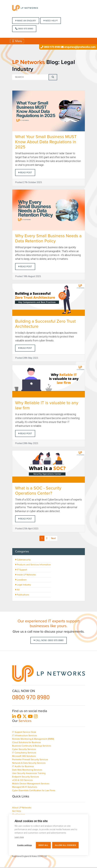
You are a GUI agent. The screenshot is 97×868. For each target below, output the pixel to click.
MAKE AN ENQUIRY (26, 21)
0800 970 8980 (24, 29)
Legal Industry (23, 585)
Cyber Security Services (24, 749)
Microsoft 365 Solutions (24, 756)
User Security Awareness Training (29, 773)
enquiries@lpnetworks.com (78, 47)
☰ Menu (17, 41)
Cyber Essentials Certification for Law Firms (34, 790)
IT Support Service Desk (24, 732)
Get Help (17, 811)
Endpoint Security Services (25, 777)
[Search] (30, 77)
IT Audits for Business (23, 766)
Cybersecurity (23, 560)
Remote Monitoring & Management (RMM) (33, 739)
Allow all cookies (65, 845)
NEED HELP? (51, 21)
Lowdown (21, 580)
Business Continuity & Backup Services (32, 746)
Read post (25, 173)
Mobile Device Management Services (31, 784)
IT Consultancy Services (24, 753)
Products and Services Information (33, 565)
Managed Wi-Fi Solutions (25, 787)
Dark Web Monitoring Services (27, 770)
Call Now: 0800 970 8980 (49, 640)
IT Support (21, 570)
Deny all (43, 845)
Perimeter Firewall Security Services (30, 760)
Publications (22, 595)
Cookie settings (25, 845)
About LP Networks (22, 808)
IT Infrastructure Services (24, 736)
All (17, 590)
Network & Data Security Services (29, 763)
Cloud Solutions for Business (26, 742)
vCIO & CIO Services (22, 780)
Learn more (19, 837)
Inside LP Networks (25, 575)
